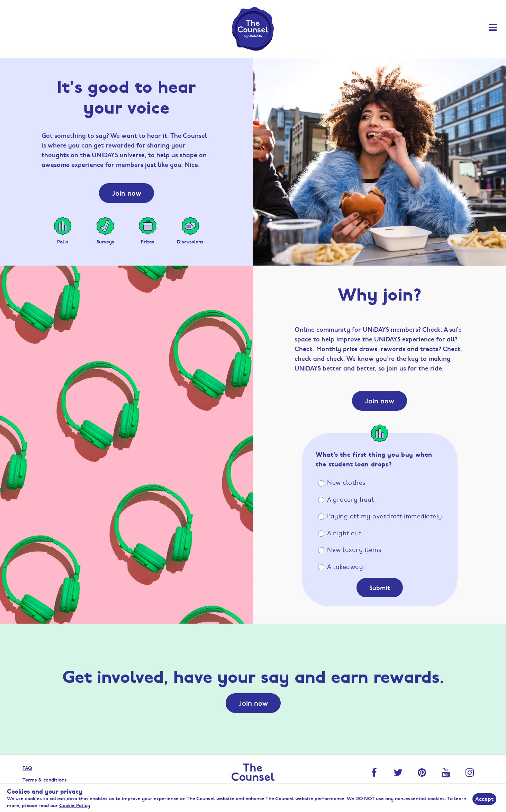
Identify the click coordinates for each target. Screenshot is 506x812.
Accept (484, 799)
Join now (126, 193)
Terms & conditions (45, 779)
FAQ (27, 768)
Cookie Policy (75, 805)
